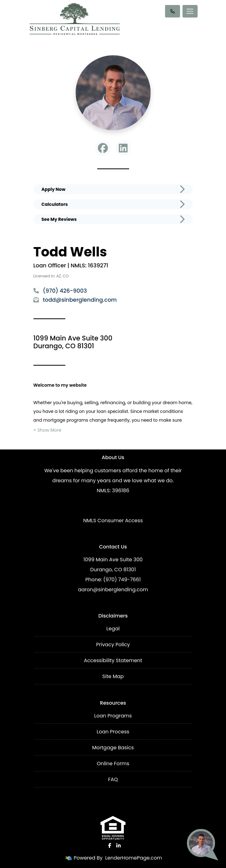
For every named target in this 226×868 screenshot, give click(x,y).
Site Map (113, 676)
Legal (113, 629)
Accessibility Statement (113, 660)
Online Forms (113, 764)
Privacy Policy (113, 645)
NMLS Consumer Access (113, 521)
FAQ (113, 779)
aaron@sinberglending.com (113, 590)
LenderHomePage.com (133, 858)
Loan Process (113, 732)
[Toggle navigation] (190, 11)
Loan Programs (113, 716)
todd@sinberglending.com (75, 300)
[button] (48, 430)
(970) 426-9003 (60, 291)
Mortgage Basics (113, 748)
